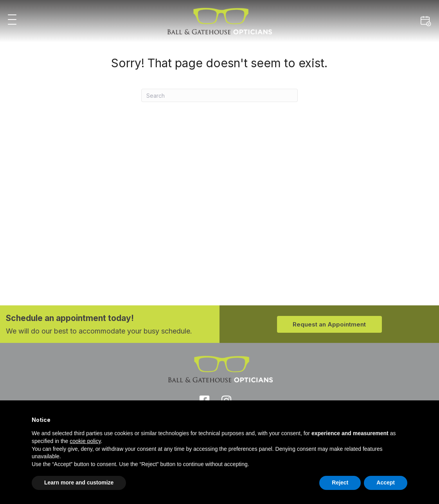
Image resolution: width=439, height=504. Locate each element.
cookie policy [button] (85, 441)
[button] (12, 20)
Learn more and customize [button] (79, 482)
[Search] (219, 95)
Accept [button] (386, 482)
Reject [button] (340, 482)
